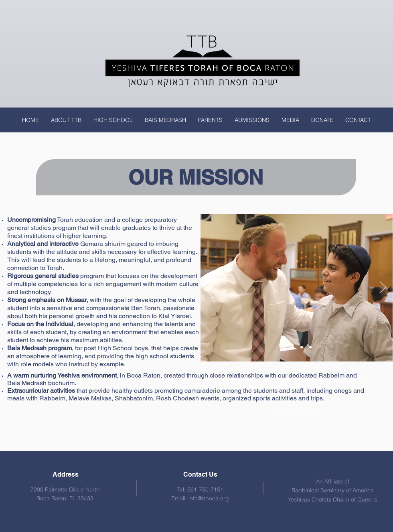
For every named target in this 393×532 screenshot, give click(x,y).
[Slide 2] (293, 347)
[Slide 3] (283, 347)
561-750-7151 (205, 489)
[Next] (383, 288)
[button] (66, 120)
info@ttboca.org (209, 498)
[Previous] (211, 288)
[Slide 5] (310, 347)
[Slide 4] (302, 347)
